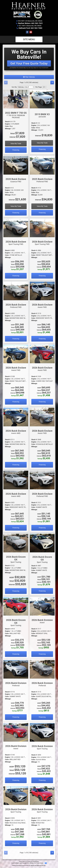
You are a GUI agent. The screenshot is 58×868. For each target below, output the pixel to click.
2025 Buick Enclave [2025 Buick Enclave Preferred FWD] (42, 180)
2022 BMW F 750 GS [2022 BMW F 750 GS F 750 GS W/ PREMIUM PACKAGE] (16, 115)
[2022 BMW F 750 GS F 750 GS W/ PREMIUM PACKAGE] (16, 99)
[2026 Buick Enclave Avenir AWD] (16, 417)
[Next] (52, 83)
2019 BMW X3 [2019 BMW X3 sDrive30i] (42, 115)
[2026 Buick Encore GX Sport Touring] (16, 543)
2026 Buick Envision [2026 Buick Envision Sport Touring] (42, 747)
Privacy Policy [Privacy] (36, 862)
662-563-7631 (43, 866)
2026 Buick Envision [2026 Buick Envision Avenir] (42, 621)
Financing (16, 150)
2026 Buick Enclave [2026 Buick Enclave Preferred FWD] (16, 306)
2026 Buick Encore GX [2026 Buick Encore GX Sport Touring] (16, 559)
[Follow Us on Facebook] (27, 32)
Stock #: (8, 122)
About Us (25, 862)
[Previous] (6, 83)
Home (21, 862)
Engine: (8, 124)
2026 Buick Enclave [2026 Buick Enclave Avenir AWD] (16, 432)
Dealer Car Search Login (17, 863)
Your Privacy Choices (40, 863)
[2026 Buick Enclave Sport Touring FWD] (16, 228)
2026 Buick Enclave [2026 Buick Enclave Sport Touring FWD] (16, 243)
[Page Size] (44, 87)
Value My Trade (16, 144)
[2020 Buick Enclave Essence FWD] (16, 165)
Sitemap (32, 863)
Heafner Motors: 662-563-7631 (30, 23)
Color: (7, 126)
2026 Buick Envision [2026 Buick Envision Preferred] (16, 684)
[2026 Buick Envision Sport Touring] (42, 732)
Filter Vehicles (29, 77)
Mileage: (8, 129)
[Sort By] (26, 87)
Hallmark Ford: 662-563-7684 (30, 28)
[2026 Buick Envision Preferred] (16, 669)
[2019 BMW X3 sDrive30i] (42, 99)
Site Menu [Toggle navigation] (29, 39)
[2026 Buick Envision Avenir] (42, 606)
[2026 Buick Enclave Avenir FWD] (42, 291)
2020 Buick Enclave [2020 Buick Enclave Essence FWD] (16, 180)
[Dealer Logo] (29, 10)
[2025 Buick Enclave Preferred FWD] (42, 165)
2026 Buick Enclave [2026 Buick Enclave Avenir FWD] (42, 306)
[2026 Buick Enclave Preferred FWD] (16, 291)
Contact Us (30, 862)
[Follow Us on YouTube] (31, 32)
